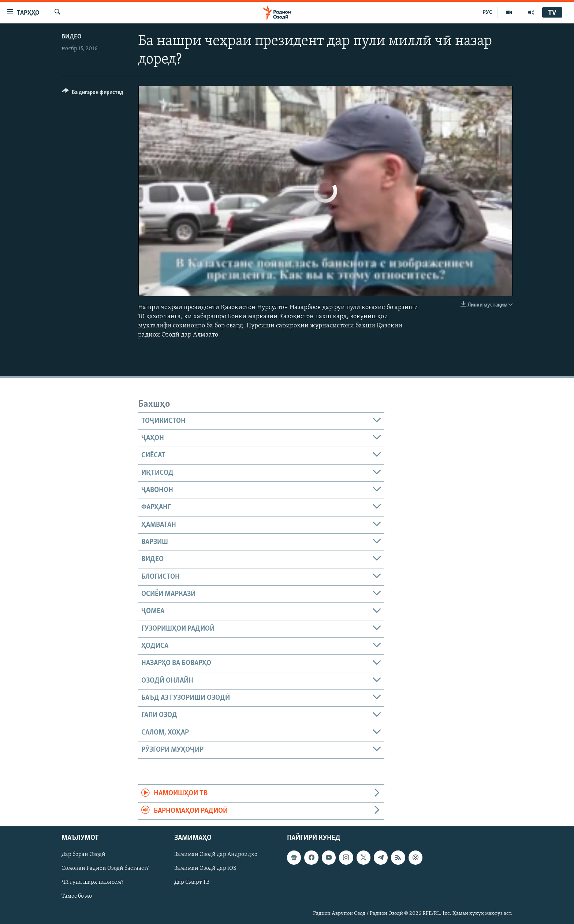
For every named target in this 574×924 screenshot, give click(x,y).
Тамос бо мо (77, 897)
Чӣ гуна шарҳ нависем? (92, 883)
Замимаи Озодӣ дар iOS (205, 868)
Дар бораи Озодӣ (83, 854)
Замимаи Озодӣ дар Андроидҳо (216, 854)
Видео (72, 37)
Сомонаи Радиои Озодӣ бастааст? (105, 868)
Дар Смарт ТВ (192, 883)
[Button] (93, 93)
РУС (487, 12)
